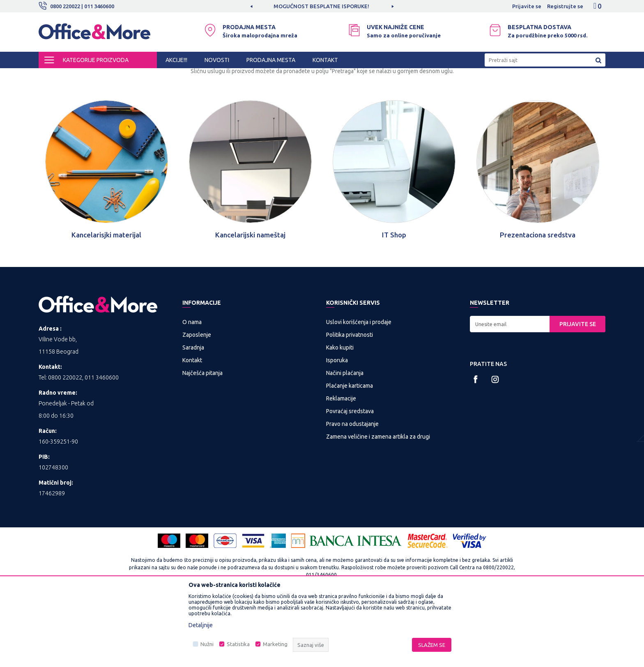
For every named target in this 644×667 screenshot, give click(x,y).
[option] (322, 6)
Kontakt (192, 428)
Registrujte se (565, 6)
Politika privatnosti (350, 403)
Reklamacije (341, 467)
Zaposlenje (197, 403)
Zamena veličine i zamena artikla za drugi (378, 505)
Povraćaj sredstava (350, 479)
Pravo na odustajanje (352, 492)
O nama (192, 390)
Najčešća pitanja (202, 441)
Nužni (207, 644)
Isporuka (337, 428)
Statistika (238, 644)
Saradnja (193, 416)
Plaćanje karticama (350, 454)
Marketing (275, 644)
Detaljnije (201, 625)
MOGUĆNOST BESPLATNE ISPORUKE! (321, 6)
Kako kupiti (340, 416)
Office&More (54, 76)
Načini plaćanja (345, 441)
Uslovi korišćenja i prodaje (359, 390)
